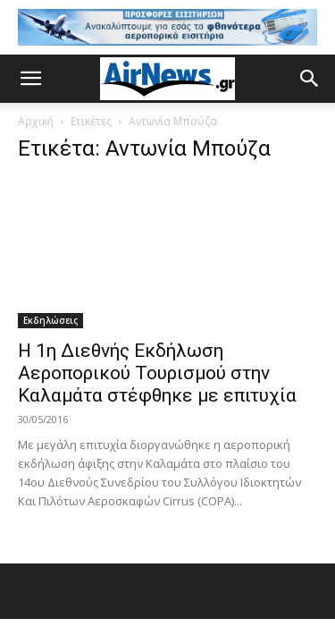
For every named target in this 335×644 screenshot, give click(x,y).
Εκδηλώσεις (50, 320)
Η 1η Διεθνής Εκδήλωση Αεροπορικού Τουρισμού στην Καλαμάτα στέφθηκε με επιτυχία (157, 373)
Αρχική (36, 121)
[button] (30, 79)
